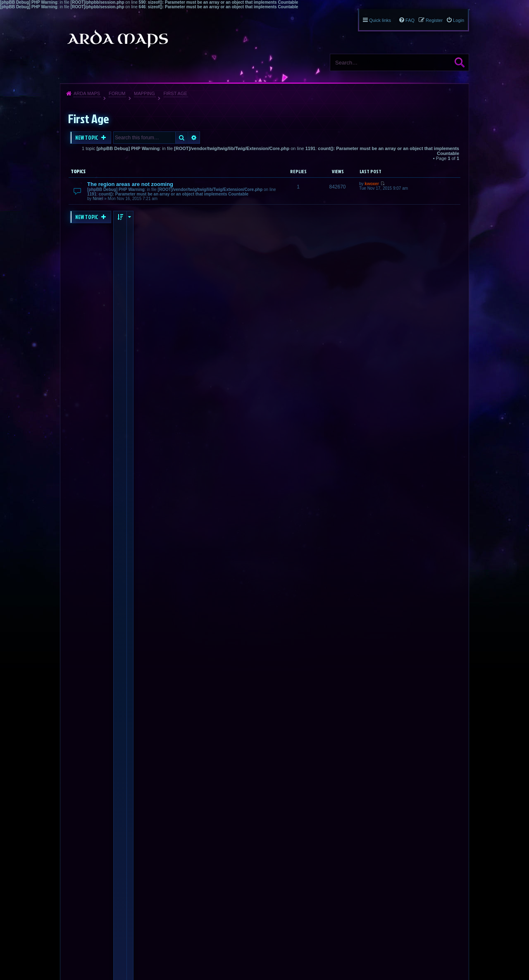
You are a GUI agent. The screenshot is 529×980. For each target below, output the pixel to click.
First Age (175, 93)
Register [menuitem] (434, 20)
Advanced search (194, 138)
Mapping (144, 93)
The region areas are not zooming (130, 184)
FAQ (410, 20)
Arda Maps (87, 93)
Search (460, 62)
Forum (117, 93)
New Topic (87, 138)
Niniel (98, 199)
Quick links (380, 20)
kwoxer (372, 184)
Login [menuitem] (459, 20)
